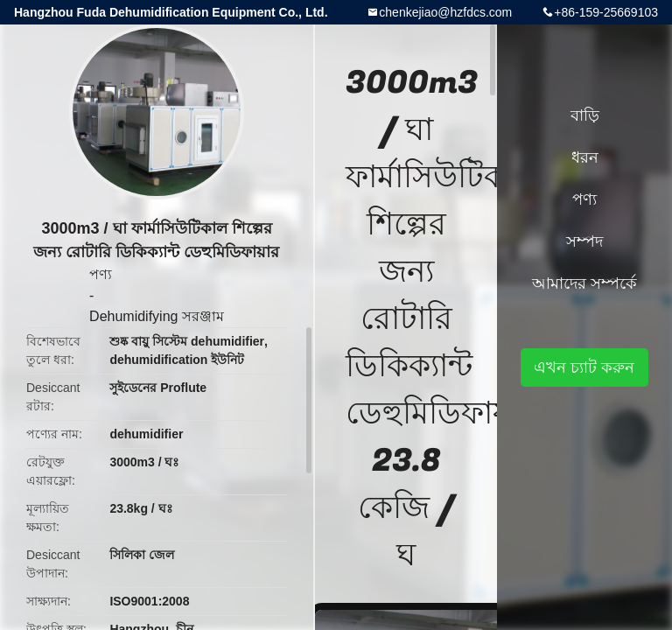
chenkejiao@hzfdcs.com (445, 12)
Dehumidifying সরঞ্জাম (157, 316)
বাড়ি (585, 115)
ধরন (585, 157)
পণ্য (101, 274)
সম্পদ (584, 241)
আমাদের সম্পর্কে (584, 283)
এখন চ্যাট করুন (584, 367)
